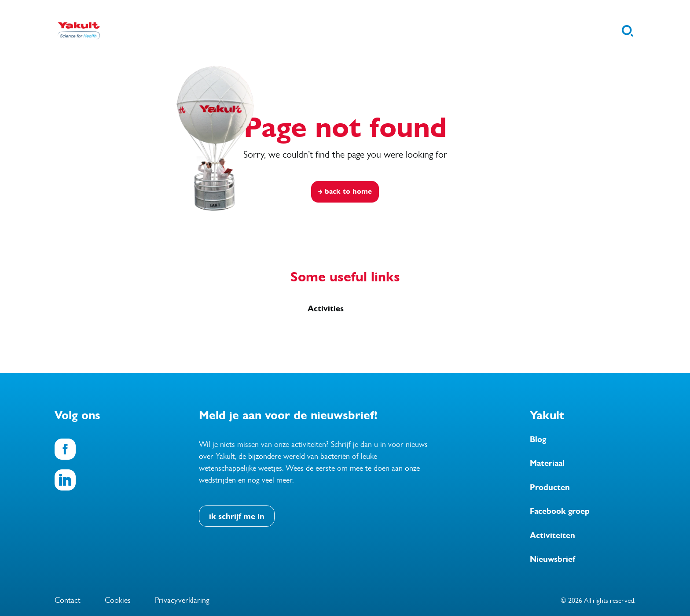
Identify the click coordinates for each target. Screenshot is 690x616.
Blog (538, 439)
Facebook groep (560, 511)
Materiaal (547, 463)
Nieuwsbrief (552, 559)
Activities (326, 309)
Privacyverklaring (182, 600)
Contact (68, 600)
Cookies (118, 600)
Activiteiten (552, 535)
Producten (550, 487)
